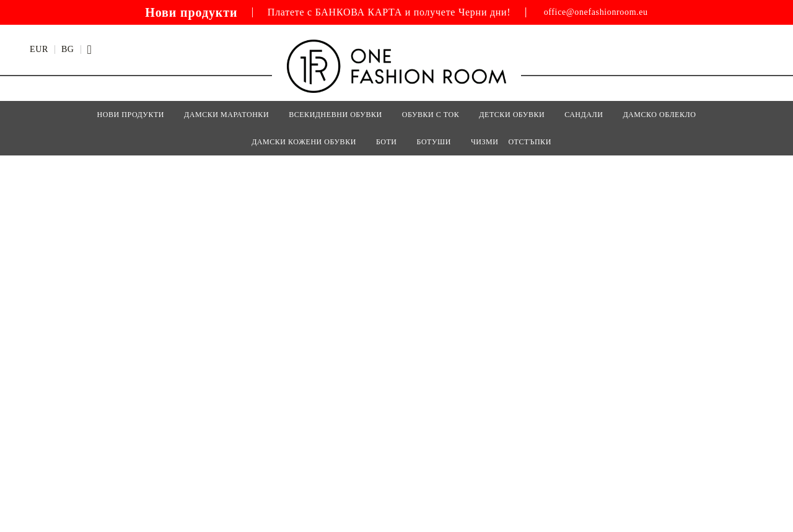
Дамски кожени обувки (304, 142)
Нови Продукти (131, 115)
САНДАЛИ (584, 115)
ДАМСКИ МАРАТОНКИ (226, 115)
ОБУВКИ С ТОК (431, 115)
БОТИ (387, 142)
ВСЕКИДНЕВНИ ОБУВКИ (335, 115)
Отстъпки (529, 142)
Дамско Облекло (659, 115)
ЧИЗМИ (485, 142)
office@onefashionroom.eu (596, 12)
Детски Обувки (512, 115)
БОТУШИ (434, 142)
